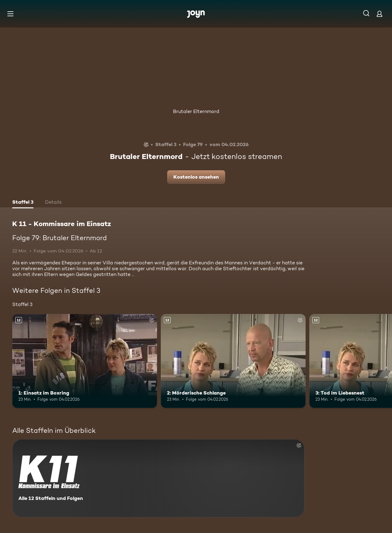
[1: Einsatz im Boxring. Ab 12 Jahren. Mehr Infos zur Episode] (85, 361)
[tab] (23, 203)
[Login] (379, 14)
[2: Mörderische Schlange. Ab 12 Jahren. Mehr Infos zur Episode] (233, 361)
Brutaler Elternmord (196, 111)
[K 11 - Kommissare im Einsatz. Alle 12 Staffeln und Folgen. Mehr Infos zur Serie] (158, 478)
